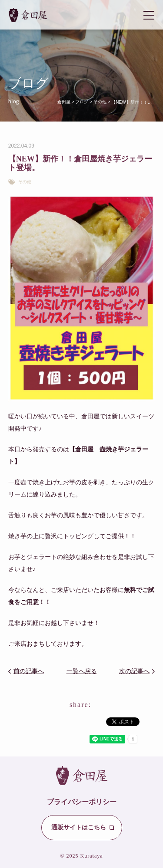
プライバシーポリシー (82, 802)
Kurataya (92, 856)
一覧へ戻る (82, 671)
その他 (25, 182)
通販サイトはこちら (79, 827)
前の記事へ (29, 671)
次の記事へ (134, 671)
